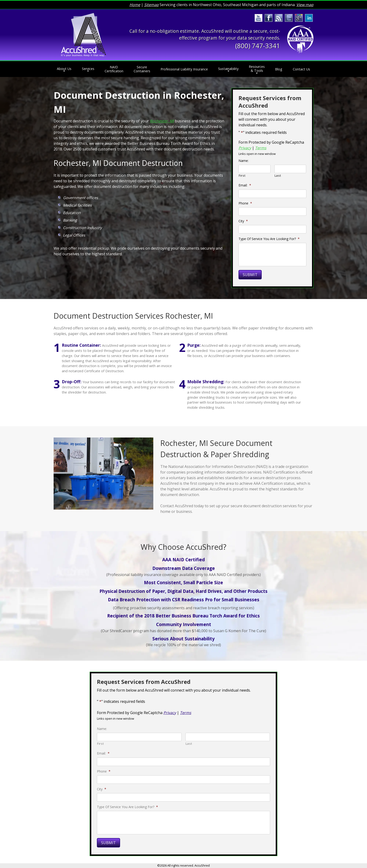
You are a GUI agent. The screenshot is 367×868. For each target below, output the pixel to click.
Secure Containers (142, 69)
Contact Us (301, 69)
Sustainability (228, 69)
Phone (245, 203)
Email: (245, 185)
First (242, 175)
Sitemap (151, 5)
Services (88, 69)
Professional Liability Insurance (184, 69)
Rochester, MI (162, 121)
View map (305, 5)
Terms (261, 148)
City (243, 221)
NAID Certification (114, 69)
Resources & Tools (257, 69)
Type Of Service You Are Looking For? (269, 239)
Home (135, 5)
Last (278, 175)
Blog (279, 69)
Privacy (245, 148)
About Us (64, 69)
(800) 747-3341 (258, 46)
